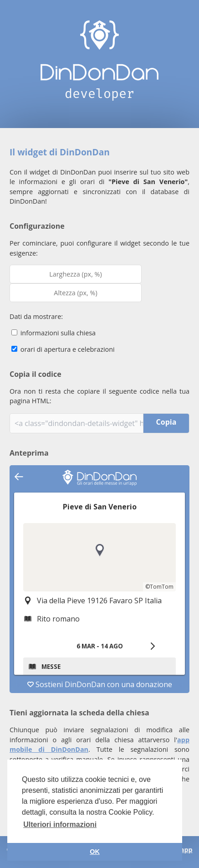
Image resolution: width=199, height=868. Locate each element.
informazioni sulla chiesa (54, 333)
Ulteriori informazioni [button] (60, 824)
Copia (166, 422)
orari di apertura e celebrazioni (63, 349)
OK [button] (95, 852)
